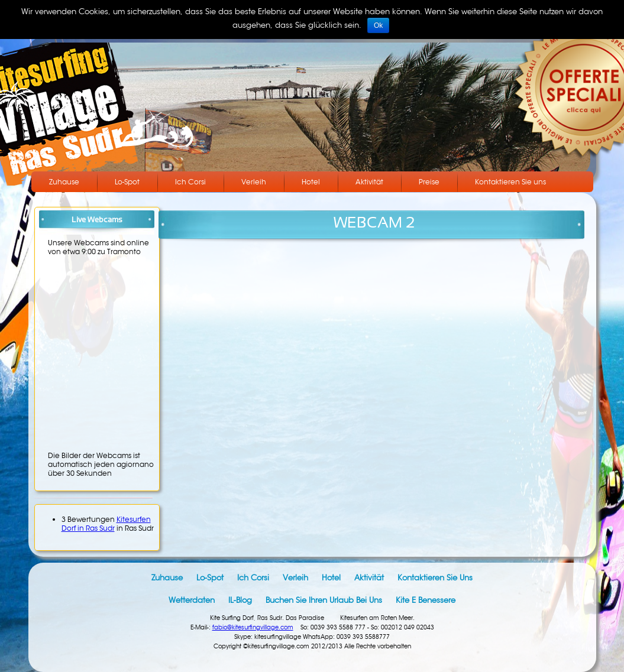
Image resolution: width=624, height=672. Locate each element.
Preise (429, 182)
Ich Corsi (190, 182)
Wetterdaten (192, 600)
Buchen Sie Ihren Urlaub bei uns (324, 600)
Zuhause (64, 182)
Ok (378, 25)
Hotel (311, 182)
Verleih (254, 182)
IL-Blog (240, 600)
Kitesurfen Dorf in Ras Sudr (106, 524)
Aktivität (369, 182)
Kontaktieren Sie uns (510, 182)
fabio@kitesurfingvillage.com (253, 627)
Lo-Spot (127, 182)
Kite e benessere (426, 600)
